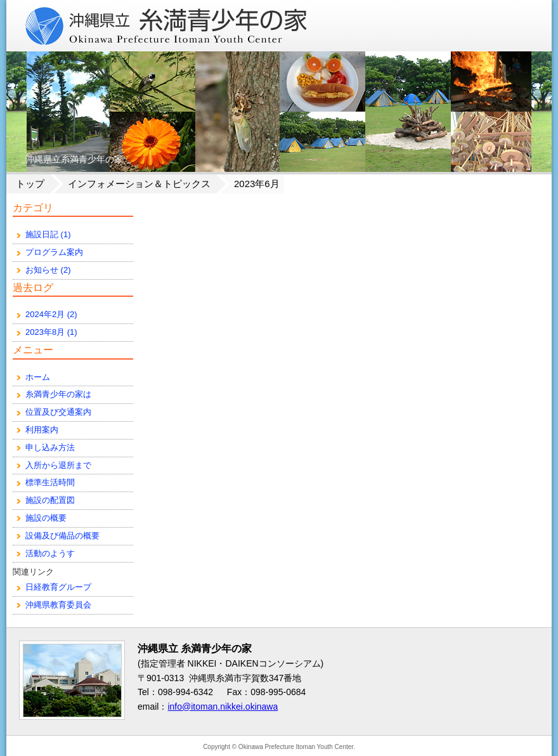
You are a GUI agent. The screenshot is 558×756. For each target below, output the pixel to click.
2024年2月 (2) (51, 314)
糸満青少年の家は (58, 394)
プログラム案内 (54, 252)
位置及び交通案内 (58, 412)
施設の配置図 (50, 500)
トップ (30, 184)
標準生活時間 (50, 482)
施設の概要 (46, 518)
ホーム (38, 377)
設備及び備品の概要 (62, 536)
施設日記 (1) (48, 234)
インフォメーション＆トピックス (139, 184)
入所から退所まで (58, 465)
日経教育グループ (58, 587)
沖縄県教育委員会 (58, 605)
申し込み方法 (50, 447)
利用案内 (42, 430)
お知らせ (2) (48, 270)
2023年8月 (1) (51, 332)
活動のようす (50, 553)
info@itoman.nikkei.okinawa (223, 707)
